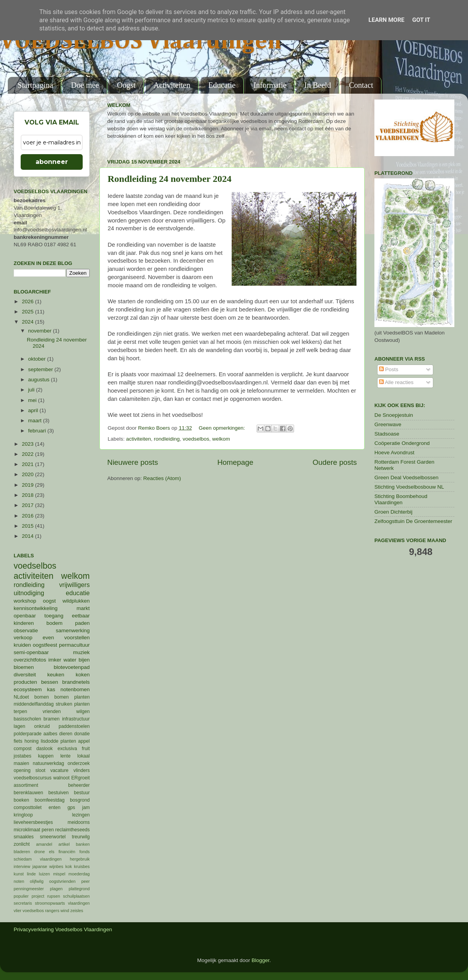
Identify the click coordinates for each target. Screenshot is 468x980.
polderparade (28, 734)
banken (83, 844)
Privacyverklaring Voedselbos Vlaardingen (63, 929)
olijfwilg (37, 881)
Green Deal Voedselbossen (406, 478)
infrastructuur (76, 719)
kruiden (22, 645)
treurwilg (81, 837)
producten (25, 682)
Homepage (235, 462)
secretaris (23, 903)
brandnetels (76, 682)
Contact (361, 85)
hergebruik (80, 859)
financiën (67, 852)
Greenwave (388, 424)
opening (22, 770)
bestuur (82, 793)
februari (38, 431)
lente (66, 756)
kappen (46, 756)
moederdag (79, 874)
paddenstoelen (74, 726)
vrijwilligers (74, 585)
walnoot (62, 778)
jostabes (22, 756)
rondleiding (167, 439)
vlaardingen (79, 903)
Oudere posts (335, 462)
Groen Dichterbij (394, 512)
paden (82, 623)
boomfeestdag (50, 800)
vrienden (52, 711)
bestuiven (58, 793)
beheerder (79, 785)
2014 (28, 536)
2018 (28, 495)
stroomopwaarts (50, 903)
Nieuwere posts (133, 462)
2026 (28, 301)
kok (69, 866)
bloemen (24, 667)
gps (71, 807)
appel (84, 741)
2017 (28, 505)
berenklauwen (28, 793)
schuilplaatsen (76, 896)
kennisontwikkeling (36, 608)
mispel (59, 874)
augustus (40, 380)
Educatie (222, 85)
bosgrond (80, 800)
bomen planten (72, 697)
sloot (41, 770)
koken (83, 675)
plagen (56, 889)
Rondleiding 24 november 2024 (170, 179)
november (41, 331)
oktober (38, 359)
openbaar (25, 616)
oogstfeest (45, 645)
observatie (26, 631)
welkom (221, 439)
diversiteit (25, 675)
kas (51, 689)
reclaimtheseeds (73, 830)
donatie (82, 734)
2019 (28, 485)
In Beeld (317, 85)
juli (32, 390)
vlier (18, 911)
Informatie (270, 85)
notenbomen (75, 689)
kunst (19, 874)
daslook (44, 749)
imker (55, 660)
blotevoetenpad (72, 667)
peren (48, 830)
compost (23, 749)
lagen (19, 726)
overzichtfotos (30, 660)
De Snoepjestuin (394, 415)
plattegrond (79, 889)
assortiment (26, 785)
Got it (421, 20)
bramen (52, 719)
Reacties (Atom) (162, 478)
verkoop (23, 638)
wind (65, 911)
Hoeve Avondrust (394, 453)
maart (35, 421)
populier (21, 896)
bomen (42, 697)
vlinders (82, 770)
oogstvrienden (62, 881)
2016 (28, 516)
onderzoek (79, 763)
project (38, 896)
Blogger (261, 960)
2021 (28, 464)
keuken (56, 675)
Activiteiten (172, 85)
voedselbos (196, 439)
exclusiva (67, 749)
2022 (28, 454)
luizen (44, 874)
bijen (84, 660)
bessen (50, 682)
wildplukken (76, 601)
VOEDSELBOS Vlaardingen (141, 42)
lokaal (83, 756)
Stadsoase (387, 434)
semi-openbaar (31, 652)
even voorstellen (66, 638)
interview (22, 866)
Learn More (386, 20)
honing (32, 741)
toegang (54, 616)
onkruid (42, 726)
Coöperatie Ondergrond (402, 443)
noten (19, 881)
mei (33, 400)
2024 (28, 322)
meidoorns (79, 822)
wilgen (83, 711)
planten (68, 741)
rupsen (54, 896)
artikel (64, 844)
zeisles (77, 911)
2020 (28, 474)
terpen (20, 711)
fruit (86, 749)
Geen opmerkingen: (222, 428)
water (70, 660)
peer (85, 881)
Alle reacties (396, 382)
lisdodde (50, 741)
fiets (18, 741)
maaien (21, 763)
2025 (28, 312)
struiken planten (73, 704)
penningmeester (29, 889)
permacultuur (74, 645)
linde (31, 874)
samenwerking (73, 631)
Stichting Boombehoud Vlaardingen (401, 499)
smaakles (24, 837)
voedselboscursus (33, 778)
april (34, 410)
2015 (28, 526)
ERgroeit (81, 778)
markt (83, 608)
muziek (81, 652)
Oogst (126, 85)
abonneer (52, 162)
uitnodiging (29, 593)
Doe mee (85, 85)
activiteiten (138, 439)
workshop (25, 601)
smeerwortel (53, 837)
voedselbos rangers (41, 911)
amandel (44, 844)
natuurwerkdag (48, 763)
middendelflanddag (34, 704)
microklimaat (27, 830)
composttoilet (28, 807)
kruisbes (82, 866)
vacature (59, 770)
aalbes (50, 734)
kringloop (23, 815)
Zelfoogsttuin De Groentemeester (413, 521)
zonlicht (22, 844)
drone (40, 852)
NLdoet (21, 697)
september (41, 369)
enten (55, 807)
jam (86, 807)
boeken (21, 800)
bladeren (22, 852)
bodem (54, 623)
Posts (389, 369)
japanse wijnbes (48, 866)
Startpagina (35, 85)
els (52, 852)
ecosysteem (28, 689)
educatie (78, 593)
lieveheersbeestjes (33, 822)
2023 (28, 444)
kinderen (24, 623)
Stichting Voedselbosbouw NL (409, 487)
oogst (49, 601)
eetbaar (81, 616)
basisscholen (27, 719)
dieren (66, 734)
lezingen (81, 815)
